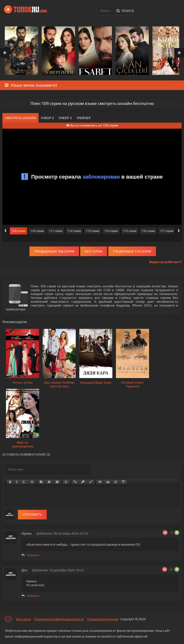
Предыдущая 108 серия (54, 251)
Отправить (32, 515)
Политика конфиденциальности (59, 619)
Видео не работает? (165, 262)
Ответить (33, 555)
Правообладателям (103, 619)
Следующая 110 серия (132, 251)
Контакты (23, 619)
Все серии (94, 251)
